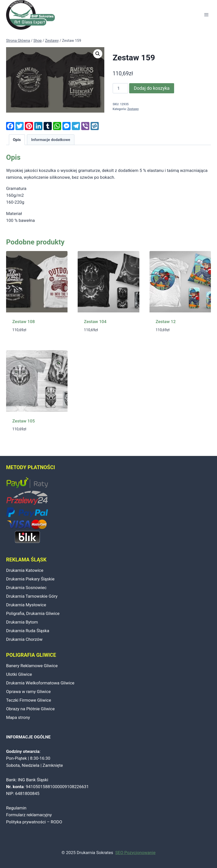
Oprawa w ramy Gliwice (28, 692)
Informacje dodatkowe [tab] (51, 140)
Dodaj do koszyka (152, 88)
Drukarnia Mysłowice (26, 605)
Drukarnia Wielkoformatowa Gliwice (40, 683)
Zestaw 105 (24, 421)
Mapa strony (18, 717)
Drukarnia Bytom (22, 622)
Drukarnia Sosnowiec (26, 588)
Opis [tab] (17, 140)
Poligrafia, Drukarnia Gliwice (33, 613)
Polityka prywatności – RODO (34, 822)
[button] (98, 54)
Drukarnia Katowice (25, 570)
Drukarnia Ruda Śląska (28, 631)
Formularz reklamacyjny (29, 815)
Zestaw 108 (24, 322)
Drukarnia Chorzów (24, 639)
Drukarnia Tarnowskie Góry (32, 596)
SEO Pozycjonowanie (135, 853)
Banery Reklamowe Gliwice (32, 666)
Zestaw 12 (166, 322)
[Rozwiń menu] (206, 15)
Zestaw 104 (95, 322)
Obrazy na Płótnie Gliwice (30, 709)
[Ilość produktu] (121, 88)
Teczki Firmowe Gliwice (29, 700)
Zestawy (133, 109)
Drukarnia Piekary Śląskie (30, 579)
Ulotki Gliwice (19, 674)
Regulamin (16, 808)
